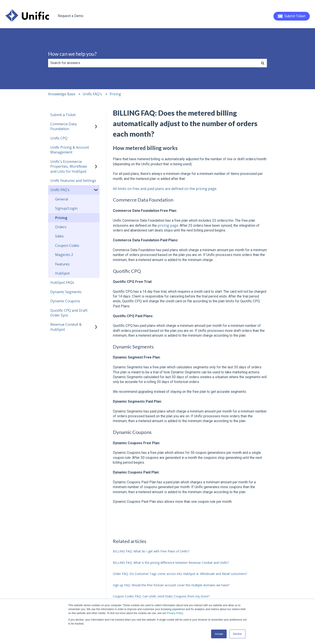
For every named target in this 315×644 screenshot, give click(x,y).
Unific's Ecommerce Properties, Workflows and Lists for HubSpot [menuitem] (69, 166)
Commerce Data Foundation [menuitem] (63, 126)
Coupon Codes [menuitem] (67, 245)
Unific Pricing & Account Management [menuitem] (70, 150)
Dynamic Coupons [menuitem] (65, 301)
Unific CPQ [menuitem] (59, 138)
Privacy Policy (175, 613)
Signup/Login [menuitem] (66, 208)
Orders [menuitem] (61, 227)
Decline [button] (237, 634)
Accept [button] (219, 634)
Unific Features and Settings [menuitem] (73, 181)
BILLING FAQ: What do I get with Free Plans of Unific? (151, 551)
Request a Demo (71, 16)
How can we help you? (72, 54)
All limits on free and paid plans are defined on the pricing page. (165, 189)
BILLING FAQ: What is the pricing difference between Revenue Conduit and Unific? (171, 563)
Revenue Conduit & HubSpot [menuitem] (66, 327)
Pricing (115, 94)
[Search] (263, 63)
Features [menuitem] (62, 264)
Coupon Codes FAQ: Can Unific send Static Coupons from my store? (161, 596)
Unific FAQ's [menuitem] (60, 190)
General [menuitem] (62, 199)
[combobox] (153, 63)
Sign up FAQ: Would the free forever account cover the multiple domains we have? (171, 585)
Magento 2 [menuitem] (64, 255)
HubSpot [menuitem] (62, 273)
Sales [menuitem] (59, 236)
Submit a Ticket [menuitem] (63, 115)
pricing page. (168, 225)
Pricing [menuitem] (61, 218)
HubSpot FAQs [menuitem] (62, 282)
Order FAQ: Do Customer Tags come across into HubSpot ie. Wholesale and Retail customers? (180, 574)
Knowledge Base (62, 94)
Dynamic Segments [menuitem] (66, 292)
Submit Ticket (292, 16)
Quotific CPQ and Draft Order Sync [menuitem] (69, 313)
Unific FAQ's (92, 94)
